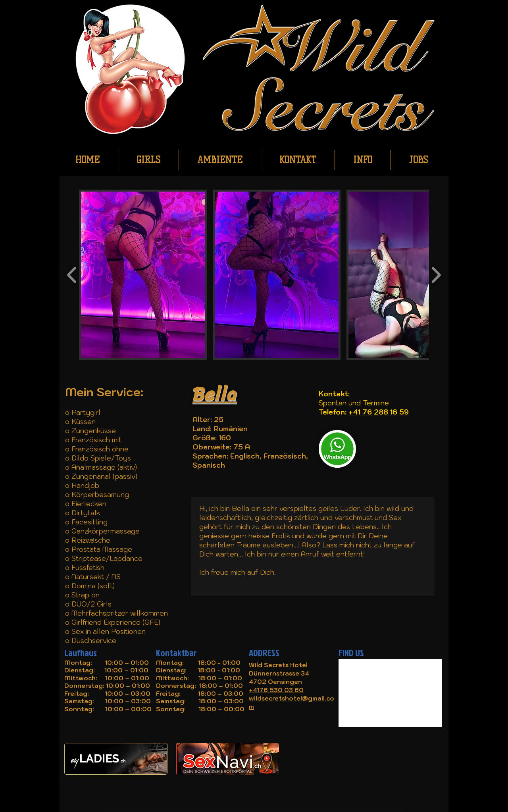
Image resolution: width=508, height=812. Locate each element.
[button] (143, 275)
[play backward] (72, 275)
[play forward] (436, 275)
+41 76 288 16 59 (379, 412)
